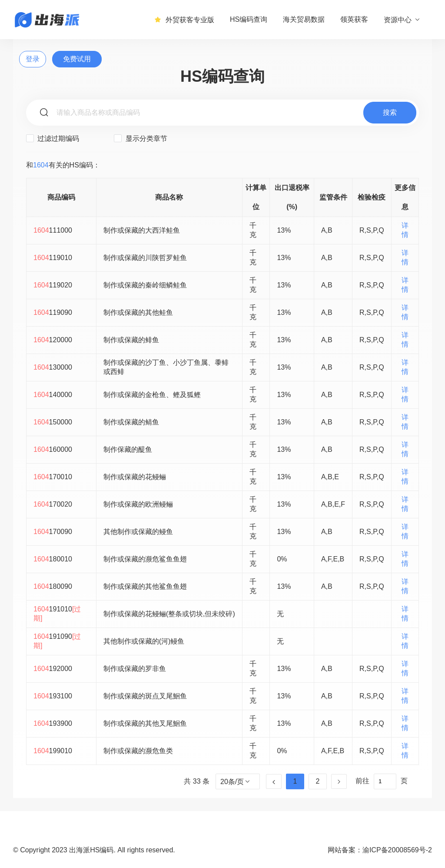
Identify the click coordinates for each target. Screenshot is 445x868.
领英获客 (354, 19)
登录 (33, 59)
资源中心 (402, 20)
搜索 (390, 112)
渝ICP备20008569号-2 (397, 850)
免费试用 (77, 59)
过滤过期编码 (53, 138)
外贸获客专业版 (184, 20)
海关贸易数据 (304, 19)
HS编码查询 (249, 19)
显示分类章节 (140, 138)
